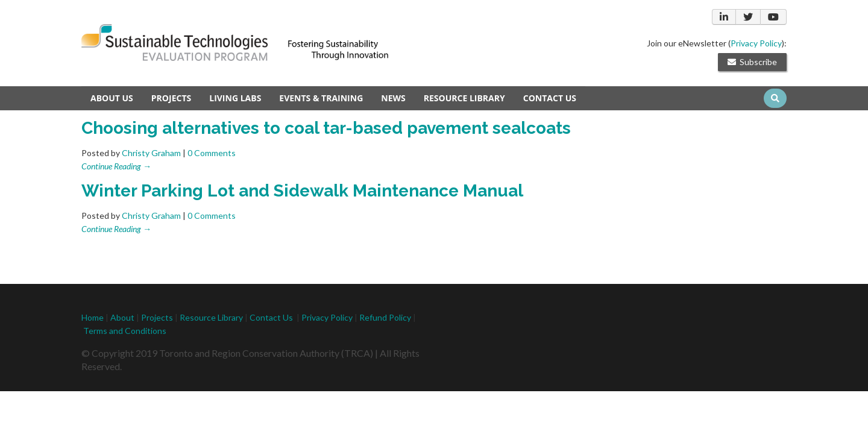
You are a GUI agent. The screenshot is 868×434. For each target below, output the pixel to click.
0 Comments (212, 153)
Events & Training (321, 98)
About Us (112, 98)
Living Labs (235, 98)
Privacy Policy (756, 43)
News (393, 98)
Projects (171, 98)
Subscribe (752, 62)
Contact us (550, 98)
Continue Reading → (116, 166)
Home (93, 317)
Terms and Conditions (125, 331)
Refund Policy (386, 317)
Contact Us (271, 317)
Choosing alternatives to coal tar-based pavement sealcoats (326, 128)
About (122, 317)
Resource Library (464, 98)
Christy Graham (151, 153)
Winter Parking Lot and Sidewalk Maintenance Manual (302, 191)
